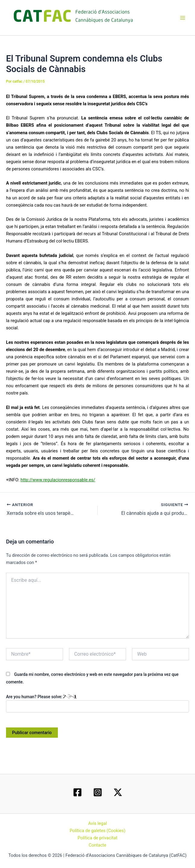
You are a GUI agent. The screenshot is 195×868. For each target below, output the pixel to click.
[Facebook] (77, 792)
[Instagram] (98, 792)
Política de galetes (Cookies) (97, 831)
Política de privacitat (98, 838)
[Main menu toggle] (183, 18)
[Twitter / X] (118, 792)
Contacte (97, 845)
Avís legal (98, 823)
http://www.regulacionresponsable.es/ (58, 480)
